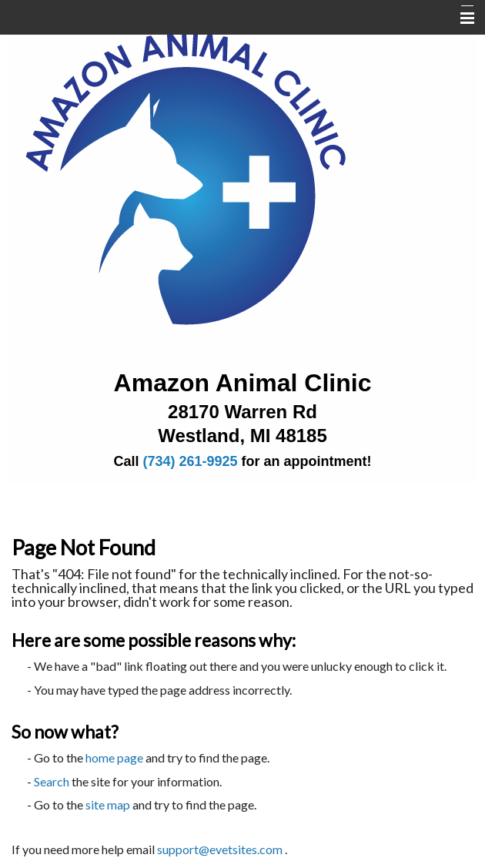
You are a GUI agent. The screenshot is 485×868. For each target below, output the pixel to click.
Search (52, 781)
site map (108, 804)
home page (114, 757)
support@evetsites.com (220, 849)
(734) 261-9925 (190, 461)
